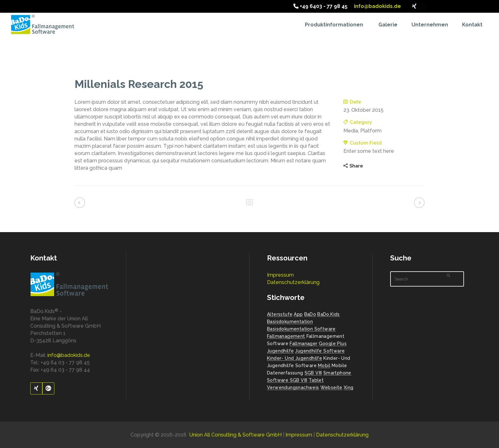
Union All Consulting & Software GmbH (235, 435)
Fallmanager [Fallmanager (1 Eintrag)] (303, 344)
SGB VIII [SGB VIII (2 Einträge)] (313, 373)
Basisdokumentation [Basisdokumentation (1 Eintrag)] (290, 322)
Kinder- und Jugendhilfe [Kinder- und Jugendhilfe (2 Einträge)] (295, 358)
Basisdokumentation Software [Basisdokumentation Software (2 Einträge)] (301, 329)
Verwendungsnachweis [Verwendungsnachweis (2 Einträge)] (293, 388)
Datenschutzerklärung (293, 282)
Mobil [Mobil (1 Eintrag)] (324, 366)
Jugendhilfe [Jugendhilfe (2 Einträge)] (280, 351)
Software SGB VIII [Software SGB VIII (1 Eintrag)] (287, 380)
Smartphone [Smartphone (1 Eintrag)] (337, 373)
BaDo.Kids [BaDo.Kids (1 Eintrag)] (329, 314)
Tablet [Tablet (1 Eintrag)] (316, 380)
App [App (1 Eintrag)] (298, 314)
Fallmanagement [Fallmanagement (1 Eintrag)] (286, 336)
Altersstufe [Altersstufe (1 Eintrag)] (280, 314)
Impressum (280, 275)
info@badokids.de (377, 6)
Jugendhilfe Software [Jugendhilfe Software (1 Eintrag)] (320, 351)
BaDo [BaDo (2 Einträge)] (310, 314)
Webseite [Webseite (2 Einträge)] (331, 388)
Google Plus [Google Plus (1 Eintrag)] (333, 344)
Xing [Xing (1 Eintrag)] (349, 388)
